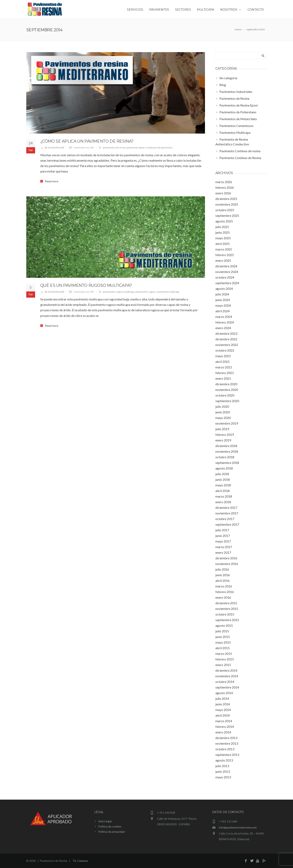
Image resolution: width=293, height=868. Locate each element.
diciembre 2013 (226, 738)
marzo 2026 (224, 182)
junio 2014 (223, 704)
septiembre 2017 (227, 524)
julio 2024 (222, 294)
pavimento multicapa (168, 292)
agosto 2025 (224, 221)
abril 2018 (223, 491)
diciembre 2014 (226, 670)
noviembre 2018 (227, 451)
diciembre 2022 (226, 339)
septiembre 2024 (227, 283)
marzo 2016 (224, 586)
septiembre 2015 (227, 620)
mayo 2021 (223, 356)
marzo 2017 (224, 547)
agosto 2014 (224, 693)
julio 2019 (222, 429)
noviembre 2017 (227, 513)
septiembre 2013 (227, 755)
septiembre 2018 (227, 463)
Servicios (135, 10)
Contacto (256, 10)
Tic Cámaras (80, 861)
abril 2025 (223, 244)
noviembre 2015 (227, 609)
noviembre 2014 (227, 676)
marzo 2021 (224, 367)
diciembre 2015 (226, 603)
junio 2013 (223, 771)
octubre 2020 (225, 395)
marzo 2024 (224, 317)
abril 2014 (223, 715)
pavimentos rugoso (146, 292)
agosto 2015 (224, 625)
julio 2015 (222, 631)
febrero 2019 (225, 435)
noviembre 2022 (227, 345)
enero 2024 (223, 328)
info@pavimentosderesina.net (238, 827)
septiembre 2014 (227, 687)
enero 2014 (223, 732)
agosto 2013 (224, 760)
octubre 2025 (225, 210)
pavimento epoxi (136, 148)
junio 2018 (223, 479)
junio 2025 (223, 232)
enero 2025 (223, 260)
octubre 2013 (225, 749)
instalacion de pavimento (159, 148)
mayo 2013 (223, 777)
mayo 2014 (223, 710)
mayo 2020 (223, 418)
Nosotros (231, 10)
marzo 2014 (224, 721)
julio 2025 (222, 227)
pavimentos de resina (114, 148)
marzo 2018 (224, 496)
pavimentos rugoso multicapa (119, 292)
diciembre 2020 (226, 384)
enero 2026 (223, 193)
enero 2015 (223, 665)
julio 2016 (222, 569)
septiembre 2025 (227, 215)
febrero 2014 (225, 727)
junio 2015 (223, 637)
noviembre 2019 (227, 423)
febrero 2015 (225, 659)
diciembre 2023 (226, 333)
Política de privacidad (111, 832)
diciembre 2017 (226, 508)
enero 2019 (223, 440)
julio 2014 (222, 698)
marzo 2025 (224, 249)
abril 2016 (223, 581)
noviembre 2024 (227, 272)
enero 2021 (223, 378)
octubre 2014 (225, 682)
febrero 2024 (225, 322)
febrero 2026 (225, 187)
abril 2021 (223, 361)
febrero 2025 (225, 255)
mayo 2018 (223, 485)
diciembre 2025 (226, 199)
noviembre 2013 (227, 743)
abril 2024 (223, 311)
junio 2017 (223, 536)
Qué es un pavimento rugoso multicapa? (86, 285)
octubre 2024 (225, 277)
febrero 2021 (225, 373)
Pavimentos (159, 10)
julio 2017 (222, 530)
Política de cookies (110, 826)
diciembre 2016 (226, 558)
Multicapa (206, 10)
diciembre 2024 (226, 266)
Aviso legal (105, 821)
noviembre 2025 (227, 204)
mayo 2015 (223, 642)
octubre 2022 (225, 350)
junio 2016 (223, 575)
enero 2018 (223, 502)
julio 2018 (222, 474)
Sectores (183, 10)
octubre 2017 (225, 519)
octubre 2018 (225, 457)
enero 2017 (223, 552)
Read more (52, 181)
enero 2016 (223, 597)
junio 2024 (223, 300)
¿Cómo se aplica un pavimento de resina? (87, 141)
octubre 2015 (225, 614)
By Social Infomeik (54, 148)
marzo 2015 (224, 654)
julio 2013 (222, 766)
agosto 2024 (224, 288)
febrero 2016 (225, 592)
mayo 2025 (223, 238)
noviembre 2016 (227, 564)
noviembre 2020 (227, 390)
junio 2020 (223, 412)
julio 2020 (222, 406)
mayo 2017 (223, 541)
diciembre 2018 (226, 446)
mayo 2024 (223, 305)
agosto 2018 (224, 468)
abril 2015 (223, 648)
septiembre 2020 (227, 401)
